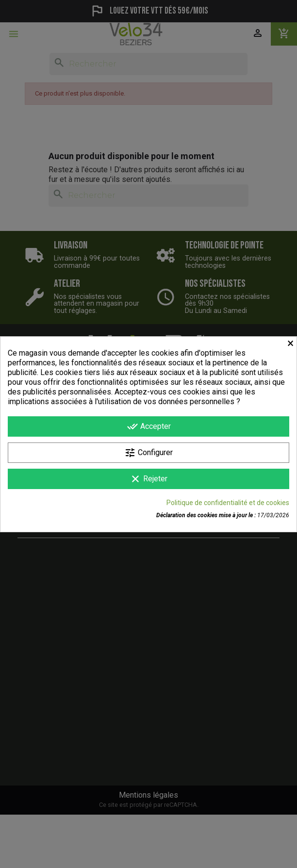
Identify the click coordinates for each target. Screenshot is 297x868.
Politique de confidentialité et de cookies (228, 503)
